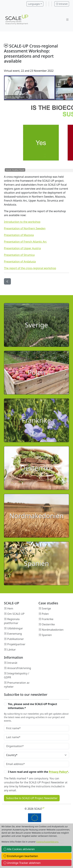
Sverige (46, 608)
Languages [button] (34, 4)
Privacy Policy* (59, 772)
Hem (10, 608)
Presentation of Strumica (19, 255)
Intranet (62, 4)
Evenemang (15, 634)
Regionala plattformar (12, 621)
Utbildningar (15, 628)
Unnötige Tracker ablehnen (22, 863)
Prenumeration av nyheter (17, 685)
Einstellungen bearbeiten (21, 856)
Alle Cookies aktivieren (19, 849)
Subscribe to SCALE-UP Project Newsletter (32, 798)
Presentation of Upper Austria (22, 248)
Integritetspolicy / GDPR (17, 675)
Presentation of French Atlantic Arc (25, 242)
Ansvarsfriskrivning (19, 668)
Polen (45, 614)
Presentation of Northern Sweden (25, 228)
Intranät (12, 663)
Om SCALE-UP (16, 614)
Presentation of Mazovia (19, 235)
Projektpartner (16, 644)
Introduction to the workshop (22, 222)
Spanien (47, 635)
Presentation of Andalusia (20, 262)
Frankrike (48, 619)
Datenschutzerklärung (47, 842)
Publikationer (15, 639)
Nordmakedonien (53, 630)
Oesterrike (48, 624)
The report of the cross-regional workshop (30, 268)
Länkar (11, 650)
